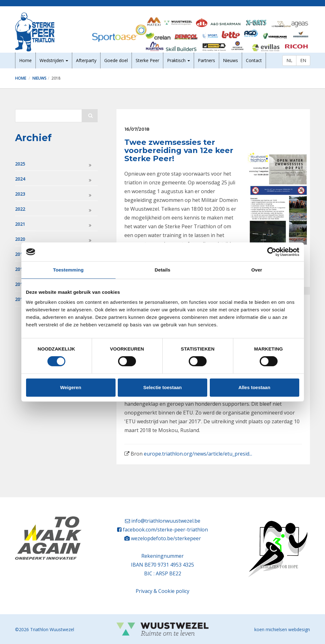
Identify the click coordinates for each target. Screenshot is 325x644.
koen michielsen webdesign (282, 629)
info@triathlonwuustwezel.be (166, 521)
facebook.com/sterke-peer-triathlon (165, 530)
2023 (20, 194)
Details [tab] (163, 270)
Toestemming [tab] (68, 270)
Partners (206, 60)
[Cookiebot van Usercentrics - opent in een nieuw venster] (272, 252)
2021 (20, 224)
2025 (20, 164)
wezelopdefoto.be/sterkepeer (166, 538)
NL (289, 60)
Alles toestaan (254, 387)
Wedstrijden (54, 60)
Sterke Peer (147, 60)
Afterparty (86, 60)
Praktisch (179, 60)
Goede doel (116, 60)
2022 (20, 209)
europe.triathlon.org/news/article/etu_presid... (198, 454)
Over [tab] (257, 270)
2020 (20, 239)
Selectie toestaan (162, 387)
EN (303, 60)
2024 (20, 179)
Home (25, 60)
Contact (254, 60)
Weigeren (70, 387)
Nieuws (230, 60)
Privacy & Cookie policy (162, 591)
